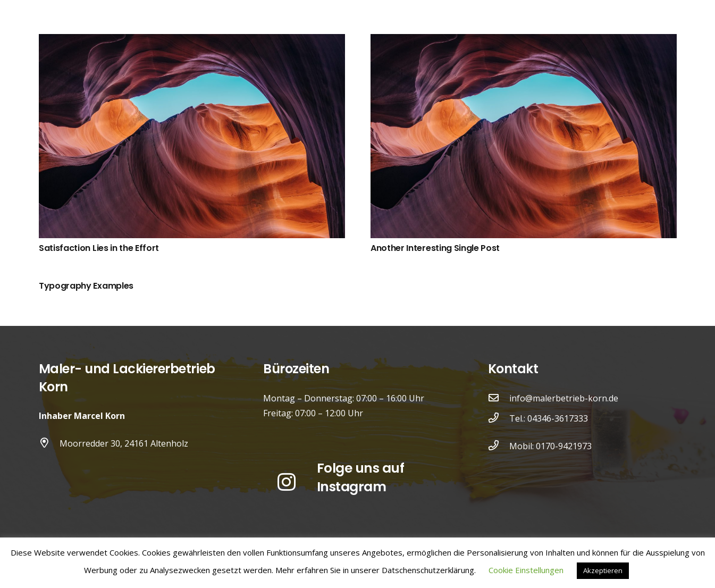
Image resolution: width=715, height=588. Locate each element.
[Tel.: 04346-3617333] (499, 418)
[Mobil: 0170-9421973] (499, 446)
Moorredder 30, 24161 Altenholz (124, 443)
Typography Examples (86, 286)
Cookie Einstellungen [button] (526, 570)
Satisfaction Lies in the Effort (99, 248)
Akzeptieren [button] (603, 570)
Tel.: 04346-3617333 (549, 418)
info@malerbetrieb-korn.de (564, 398)
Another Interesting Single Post (435, 248)
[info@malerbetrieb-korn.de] (499, 398)
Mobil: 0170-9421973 (550, 446)
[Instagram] (287, 482)
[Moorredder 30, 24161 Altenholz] (49, 443)
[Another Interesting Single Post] (524, 41)
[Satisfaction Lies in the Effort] (192, 41)
